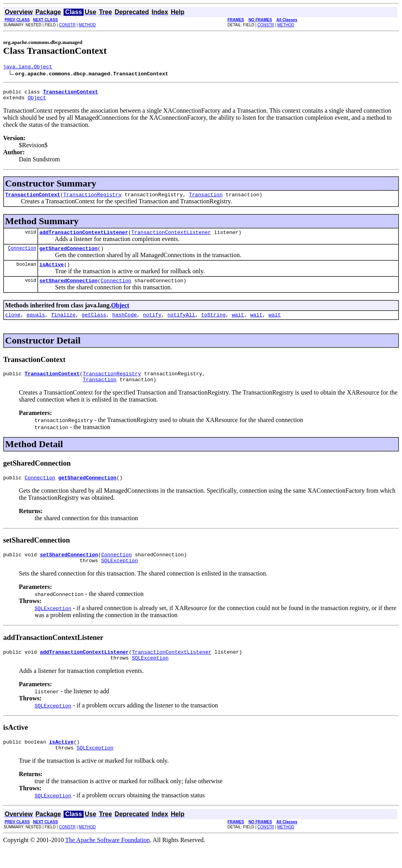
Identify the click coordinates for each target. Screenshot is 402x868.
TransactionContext (33, 199)
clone (13, 325)
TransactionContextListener (171, 238)
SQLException (120, 577)
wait (238, 325)
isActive (51, 272)
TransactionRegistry (92, 199)
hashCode (124, 325)
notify (152, 325)
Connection (22, 255)
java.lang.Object (28, 68)
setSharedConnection (68, 290)
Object (37, 101)
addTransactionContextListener (84, 238)
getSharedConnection (68, 255)
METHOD (87, 25)
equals (36, 325)
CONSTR (67, 25)
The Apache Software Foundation (108, 861)
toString (213, 325)
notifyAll (181, 325)
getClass (94, 325)
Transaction (206, 199)
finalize (63, 325)
